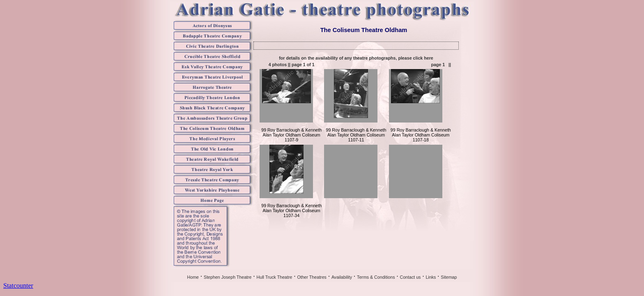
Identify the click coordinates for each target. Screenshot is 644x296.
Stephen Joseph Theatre (228, 277)
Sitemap (449, 277)
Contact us (410, 277)
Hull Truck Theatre (275, 277)
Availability (342, 277)
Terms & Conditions (376, 277)
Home (193, 277)
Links (431, 277)
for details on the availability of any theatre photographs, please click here (356, 58)
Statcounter (18, 286)
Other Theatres (312, 277)
